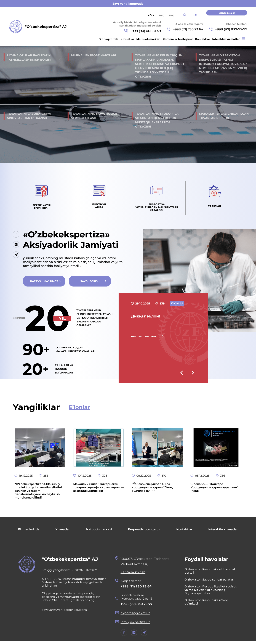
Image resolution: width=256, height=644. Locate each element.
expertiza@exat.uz (135, 616)
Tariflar (214, 207)
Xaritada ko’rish (133, 574)
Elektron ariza (99, 207)
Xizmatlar (127, 39)
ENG (171, 15)
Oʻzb (151, 15)
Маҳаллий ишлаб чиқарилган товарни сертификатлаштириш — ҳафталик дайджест (99, 490)
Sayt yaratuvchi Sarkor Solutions (65, 612)
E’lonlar (79, 409)
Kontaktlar (202, 39)
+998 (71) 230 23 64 (185, 29)
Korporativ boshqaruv (178, 39)
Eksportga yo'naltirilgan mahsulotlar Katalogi (157, 209)
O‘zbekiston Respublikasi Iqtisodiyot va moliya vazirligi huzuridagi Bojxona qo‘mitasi (211, 592)
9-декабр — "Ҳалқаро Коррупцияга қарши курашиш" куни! (214, 490)
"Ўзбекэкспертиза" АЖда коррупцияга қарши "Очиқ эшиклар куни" (152, 490)
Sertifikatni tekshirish (42, 208)
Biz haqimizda (108, 39)
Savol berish (90, 283)
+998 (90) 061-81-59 (143, 31)
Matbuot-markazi (148, 39)
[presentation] (182, 375)
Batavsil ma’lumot (44, 283)
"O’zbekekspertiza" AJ (70, 561)
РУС (162, 15)
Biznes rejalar (227, 13)
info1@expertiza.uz (135, 625)
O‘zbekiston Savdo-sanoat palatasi (209, 582)
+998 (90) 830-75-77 (228, 29)
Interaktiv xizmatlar (226, 39)
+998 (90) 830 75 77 (136, 606)
